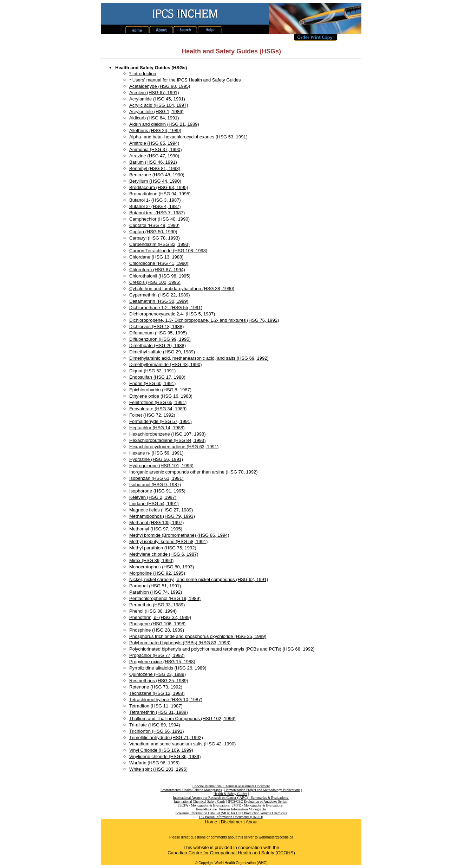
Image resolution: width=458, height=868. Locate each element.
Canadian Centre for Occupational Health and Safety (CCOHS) (231, 853)
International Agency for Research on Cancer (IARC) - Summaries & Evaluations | (231, 798)
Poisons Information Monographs (243, 809)
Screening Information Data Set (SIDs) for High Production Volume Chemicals (231, 813)
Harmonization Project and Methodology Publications (262, 790)
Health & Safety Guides (230, 794)
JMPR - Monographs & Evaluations (258, 805)
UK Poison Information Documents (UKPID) (231, 817)
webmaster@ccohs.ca (276, 837)
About (251, 822)
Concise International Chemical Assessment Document (231, 786)
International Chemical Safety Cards (199, 801)
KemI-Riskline (207, 809)
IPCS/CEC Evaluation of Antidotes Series (257, 801)
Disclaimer (232, 822)
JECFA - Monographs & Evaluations (204, 805)
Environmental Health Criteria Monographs (191, 790)
